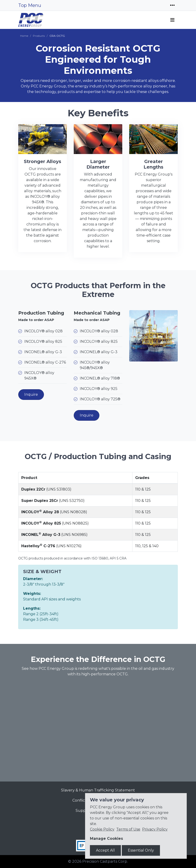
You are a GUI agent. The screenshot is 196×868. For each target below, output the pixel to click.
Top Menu (30, 5)
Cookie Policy (102, 829)
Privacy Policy (155, 829)
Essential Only (141, 850)
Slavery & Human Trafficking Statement (98, 790)
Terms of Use (128, 829)
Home (24, 36)
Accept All (105, 850)
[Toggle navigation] (172, 5)
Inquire (31, 394)
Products (39, 36)
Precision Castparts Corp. (105, 861)
